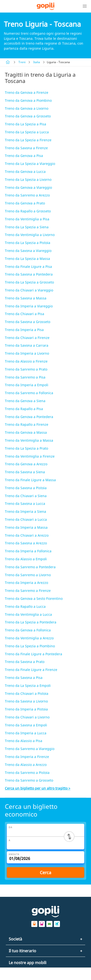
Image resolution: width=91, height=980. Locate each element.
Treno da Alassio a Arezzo (26, 765)
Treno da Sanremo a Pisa (25, 377)
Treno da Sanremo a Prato (26, 369)
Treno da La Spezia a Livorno (28, 179)
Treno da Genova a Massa (26, 432)
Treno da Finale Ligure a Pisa (28, 267)
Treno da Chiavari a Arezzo (27, 535)
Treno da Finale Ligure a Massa (30, 480)
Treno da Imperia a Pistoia (26, 709)
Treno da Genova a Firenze (27, 92)
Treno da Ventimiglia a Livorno (30, 235)
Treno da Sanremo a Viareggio (30, 749)
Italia (37, 62)
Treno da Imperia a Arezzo (26, 583)
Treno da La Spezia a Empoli (28, 686)
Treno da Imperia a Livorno (27, 353)
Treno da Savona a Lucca (25, 504)
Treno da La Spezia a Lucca (27, 132)
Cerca (45, 872)
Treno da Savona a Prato (25, 662)
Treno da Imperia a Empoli (27, 385)
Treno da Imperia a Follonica (28, 551)
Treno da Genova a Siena (25, 401)
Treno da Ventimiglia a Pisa (27, 219)
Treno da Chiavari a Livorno (27, 717)
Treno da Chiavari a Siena (26, 496)
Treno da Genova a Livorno (27, 108)
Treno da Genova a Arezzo (26, 464)
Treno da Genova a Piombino (28, 100)
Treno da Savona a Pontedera (29, 274)
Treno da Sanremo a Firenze (28, 591)
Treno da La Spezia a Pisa (25, 124)
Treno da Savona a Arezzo (26, 543)
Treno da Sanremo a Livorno (28, 575)
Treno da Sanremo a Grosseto (29, 780)
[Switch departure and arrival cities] (69, 837)
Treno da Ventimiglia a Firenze (30, 456)
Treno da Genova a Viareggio (28, 187)
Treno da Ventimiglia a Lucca (28, 614)
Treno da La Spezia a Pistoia (28, 243)
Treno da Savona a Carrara (27, 345)
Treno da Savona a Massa (26, 298)
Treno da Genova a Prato (25, 203)
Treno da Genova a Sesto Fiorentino (34, 598)
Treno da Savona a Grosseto (28, 322)
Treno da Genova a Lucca (25, 172)
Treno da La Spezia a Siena (27, 227)
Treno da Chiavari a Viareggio (29, 290)
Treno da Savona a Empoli (26, 725)
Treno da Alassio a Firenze (26, 361)
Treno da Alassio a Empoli (26, 559)
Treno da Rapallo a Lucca (25, 606)
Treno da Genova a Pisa (24, 156)
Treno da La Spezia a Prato (26, 448)
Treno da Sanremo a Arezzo (27, 195)
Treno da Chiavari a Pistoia (27, 693)
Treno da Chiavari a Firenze (27, 338)
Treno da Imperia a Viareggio (29, 306)
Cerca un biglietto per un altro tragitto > (38, 788)
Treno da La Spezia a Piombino (30, 646)
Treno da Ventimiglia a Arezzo (29, 638)
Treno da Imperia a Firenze (27, 757)
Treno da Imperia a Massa (26, 527)
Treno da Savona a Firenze (26, 148)
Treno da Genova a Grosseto (28, 116)
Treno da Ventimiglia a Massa (29, 440)
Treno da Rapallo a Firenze (27, 424)
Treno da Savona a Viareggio (28, 251)
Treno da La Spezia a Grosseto (29, 282)
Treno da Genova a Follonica (28, 630)
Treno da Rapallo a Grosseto (28, 211)
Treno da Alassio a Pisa (24, 741)
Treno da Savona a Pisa (24, 678)
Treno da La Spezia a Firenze (28, 140)
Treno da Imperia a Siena (25, 511)
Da (11, 827)
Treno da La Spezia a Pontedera (31, 622)
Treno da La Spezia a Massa (27, 259)
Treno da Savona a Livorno (26, 701)
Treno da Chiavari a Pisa (25, 314)
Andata (14, 854)
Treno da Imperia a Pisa (24, 330)
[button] (85, 6)
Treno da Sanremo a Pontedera (30, 567)
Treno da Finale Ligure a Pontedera (33, 654)
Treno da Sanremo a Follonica (29, 393)
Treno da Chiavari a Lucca (26, 519)
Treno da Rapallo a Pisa (24, 409)
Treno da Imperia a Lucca (26, 733)
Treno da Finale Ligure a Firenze (31, 670)
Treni (22, 62)
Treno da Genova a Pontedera (29, 417)
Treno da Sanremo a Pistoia (27, 773)
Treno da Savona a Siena (25, 472)
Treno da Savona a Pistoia (26, 488)
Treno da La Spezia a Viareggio (30, 164)
